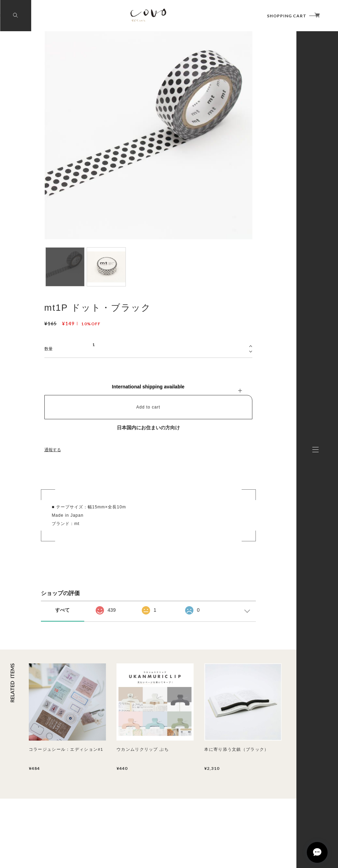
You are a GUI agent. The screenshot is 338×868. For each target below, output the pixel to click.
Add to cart (148, 407)
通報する (53, 450)
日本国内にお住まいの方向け (148, 428)
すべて (62, 610)
